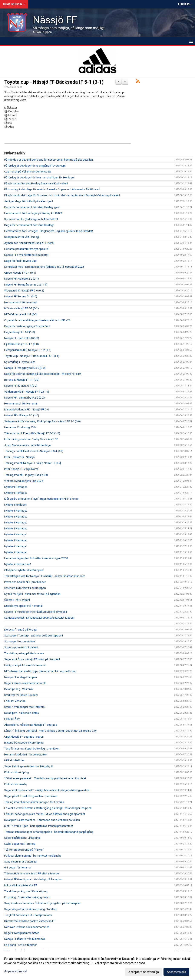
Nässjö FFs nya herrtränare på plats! (26, 255)
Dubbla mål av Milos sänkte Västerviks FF (30, 921)
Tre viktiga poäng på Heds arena (24, 653)
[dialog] (97, 965)
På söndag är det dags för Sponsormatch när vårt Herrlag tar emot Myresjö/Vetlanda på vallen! (62, 195)
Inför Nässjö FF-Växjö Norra (21, 469)
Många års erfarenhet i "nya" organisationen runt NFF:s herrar (41, 499)
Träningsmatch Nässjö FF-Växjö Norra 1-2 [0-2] (33, 463)
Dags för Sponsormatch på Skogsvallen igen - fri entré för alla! (43, 374)
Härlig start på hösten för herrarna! (25, 665)
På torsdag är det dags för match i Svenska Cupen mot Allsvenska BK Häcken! (52, 189)
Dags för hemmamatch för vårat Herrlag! (29, 225)
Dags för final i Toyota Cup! (21, 261)
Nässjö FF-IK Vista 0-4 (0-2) (21, 386)
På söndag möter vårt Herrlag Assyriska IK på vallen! (36, 183)
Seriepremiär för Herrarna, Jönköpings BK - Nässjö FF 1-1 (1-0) (42, 421)
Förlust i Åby (12, 719)
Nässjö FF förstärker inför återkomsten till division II (36, 612)
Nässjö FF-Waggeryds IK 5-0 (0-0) (25, 368)
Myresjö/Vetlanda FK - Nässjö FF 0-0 (27, 409)
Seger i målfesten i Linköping (22, 838)
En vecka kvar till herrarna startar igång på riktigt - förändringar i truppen (48, 808)
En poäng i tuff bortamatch (21, 945)
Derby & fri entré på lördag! (21, 630)
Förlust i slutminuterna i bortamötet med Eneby (33, 856)
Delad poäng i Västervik (19, 689)
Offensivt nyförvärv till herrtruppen (25, 588)
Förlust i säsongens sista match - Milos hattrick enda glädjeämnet (45, 814)
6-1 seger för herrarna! (18, 868)
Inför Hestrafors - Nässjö (19, 457)
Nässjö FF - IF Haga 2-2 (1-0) (22, 415)
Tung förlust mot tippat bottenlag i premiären (32, 749)
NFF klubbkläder (14, 760)
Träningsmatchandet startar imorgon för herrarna (34, 802)
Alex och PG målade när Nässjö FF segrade (31, 725)
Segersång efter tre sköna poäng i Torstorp (31, 909)
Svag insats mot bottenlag (20, 862)
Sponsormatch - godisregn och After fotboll (31, 219)
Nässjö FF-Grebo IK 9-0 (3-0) (22, 338)
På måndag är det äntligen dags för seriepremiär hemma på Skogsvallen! (49, 160)
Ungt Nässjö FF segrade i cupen (24, 737)
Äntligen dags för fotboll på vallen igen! (29, 201)
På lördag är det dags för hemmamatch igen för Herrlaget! (40, 177)
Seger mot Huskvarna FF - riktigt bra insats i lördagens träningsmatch (47, 790)
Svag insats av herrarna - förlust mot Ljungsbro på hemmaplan (42, 903)
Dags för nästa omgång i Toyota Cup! (27, 326)
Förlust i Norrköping (16, 772)
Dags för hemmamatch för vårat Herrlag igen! (32, 207)
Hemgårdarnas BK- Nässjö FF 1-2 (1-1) (28, 350)
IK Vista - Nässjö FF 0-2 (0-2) (22, 308)
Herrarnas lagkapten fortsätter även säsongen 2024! (36, 558)
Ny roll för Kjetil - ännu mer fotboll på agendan (32, 594)
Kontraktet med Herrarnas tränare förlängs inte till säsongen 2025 (44, 267)
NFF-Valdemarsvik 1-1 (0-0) (21, 314)
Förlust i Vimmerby (16, 784)
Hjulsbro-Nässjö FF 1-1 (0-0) (22, 344)
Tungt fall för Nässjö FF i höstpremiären (28, 915)
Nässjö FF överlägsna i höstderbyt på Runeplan (33, 879)
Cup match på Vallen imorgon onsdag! (28, 172)
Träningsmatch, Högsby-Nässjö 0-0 (26, 475)
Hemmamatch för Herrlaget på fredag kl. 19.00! (33, 213)
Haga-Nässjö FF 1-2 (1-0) (20, 332)
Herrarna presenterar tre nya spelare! (26, 249)
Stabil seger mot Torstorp (20, 844)
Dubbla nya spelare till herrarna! (23, 606)
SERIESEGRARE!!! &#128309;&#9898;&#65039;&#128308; (39, 618)
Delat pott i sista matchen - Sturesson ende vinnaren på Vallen (42, 820)
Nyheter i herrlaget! (16, 505)
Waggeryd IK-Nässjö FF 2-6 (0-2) (24, 291)
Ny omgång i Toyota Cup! (20, 362)
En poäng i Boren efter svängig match (27, 897)
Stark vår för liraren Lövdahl (21, 695)
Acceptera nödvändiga (144, 972)
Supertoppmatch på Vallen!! (21, 647)
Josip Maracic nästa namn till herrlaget (28, 445)
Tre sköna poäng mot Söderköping (26, 891)
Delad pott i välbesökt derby (22, 713)
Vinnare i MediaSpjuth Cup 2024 (24, 481)
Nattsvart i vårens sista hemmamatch (27, 927)
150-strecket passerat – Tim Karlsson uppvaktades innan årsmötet (45, 778)
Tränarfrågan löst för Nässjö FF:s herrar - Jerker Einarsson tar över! (45, 576)
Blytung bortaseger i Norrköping (24, 743)
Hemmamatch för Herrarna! (21, 404)
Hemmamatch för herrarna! (21, 302)
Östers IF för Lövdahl (17, 600)
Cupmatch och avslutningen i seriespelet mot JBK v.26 (37, 320)
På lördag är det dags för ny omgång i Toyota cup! (35, 166)
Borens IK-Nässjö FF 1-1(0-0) (22, 380)
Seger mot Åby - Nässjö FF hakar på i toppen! (32, 659)
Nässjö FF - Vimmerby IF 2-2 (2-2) (24, 398)
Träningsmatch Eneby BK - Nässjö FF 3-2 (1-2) (32, 433)
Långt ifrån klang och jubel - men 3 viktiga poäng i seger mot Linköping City (50, 731)
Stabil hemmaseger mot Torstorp (24, 707)
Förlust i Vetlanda (15, 701)
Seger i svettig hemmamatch (22, 933)
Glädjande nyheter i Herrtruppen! (24, 570)
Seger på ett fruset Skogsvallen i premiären (31, 796)
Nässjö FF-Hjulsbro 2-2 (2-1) (22, 279)
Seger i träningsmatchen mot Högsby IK (29, 766)
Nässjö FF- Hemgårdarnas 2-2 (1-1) (26, 285)
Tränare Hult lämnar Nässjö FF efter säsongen (32, 873)
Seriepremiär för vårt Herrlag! (22, 237)
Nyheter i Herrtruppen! (18, 564)
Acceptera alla (176, 972)
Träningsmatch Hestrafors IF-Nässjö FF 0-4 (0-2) (34, 451)
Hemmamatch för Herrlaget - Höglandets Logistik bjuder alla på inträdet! (49, 231)
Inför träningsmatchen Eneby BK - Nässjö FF (31, 439)
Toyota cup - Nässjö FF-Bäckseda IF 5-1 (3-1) (54, 82)
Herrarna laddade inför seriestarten (26, 754)
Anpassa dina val (16, 971)
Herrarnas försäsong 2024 (20, 427)
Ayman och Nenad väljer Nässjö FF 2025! (29, 243)
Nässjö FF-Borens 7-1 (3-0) (21, 296)
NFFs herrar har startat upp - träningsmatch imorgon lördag (40, 671)
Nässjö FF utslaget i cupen (21, 677)
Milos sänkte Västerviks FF (21, 885)
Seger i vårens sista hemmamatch (25, 683)
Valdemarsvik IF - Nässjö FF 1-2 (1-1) (27, 392)
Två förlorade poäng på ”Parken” (24, 850)
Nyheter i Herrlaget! (16, 487)
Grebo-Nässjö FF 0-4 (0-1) (20, 273)
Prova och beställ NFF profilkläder (25, 582)
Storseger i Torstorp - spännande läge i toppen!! (34, 636)
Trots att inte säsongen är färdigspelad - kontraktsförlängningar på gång (49, 832)
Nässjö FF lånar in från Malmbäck (25, 939)
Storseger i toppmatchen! (20, 641)
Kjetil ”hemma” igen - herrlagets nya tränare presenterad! (39, 826)
